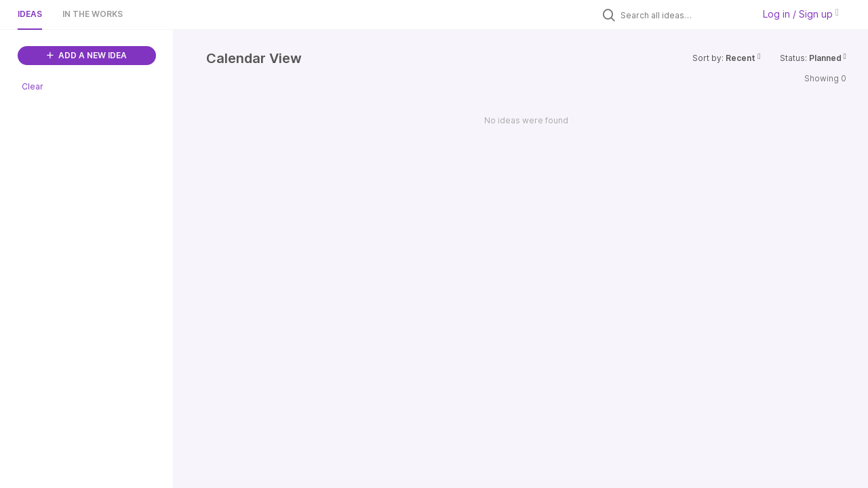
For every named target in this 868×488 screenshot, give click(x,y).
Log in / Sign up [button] (801, 14)
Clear (33, 86)
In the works (93, 14)
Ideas (30, 14)
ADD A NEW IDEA (87, 55)
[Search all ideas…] (684, 15)
